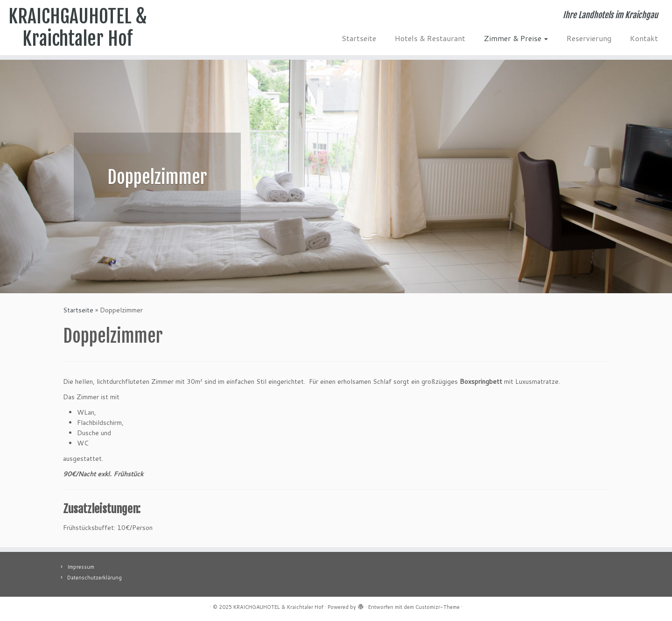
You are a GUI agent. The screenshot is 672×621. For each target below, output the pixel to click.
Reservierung (589, 38)
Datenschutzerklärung (94, 578)
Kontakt (644, 38)
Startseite (359, 38)
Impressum (81, 567)
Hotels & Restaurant (430, 38)
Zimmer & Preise (516, 38)
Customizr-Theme (437, 607)
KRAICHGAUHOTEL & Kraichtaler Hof (78, 28)
